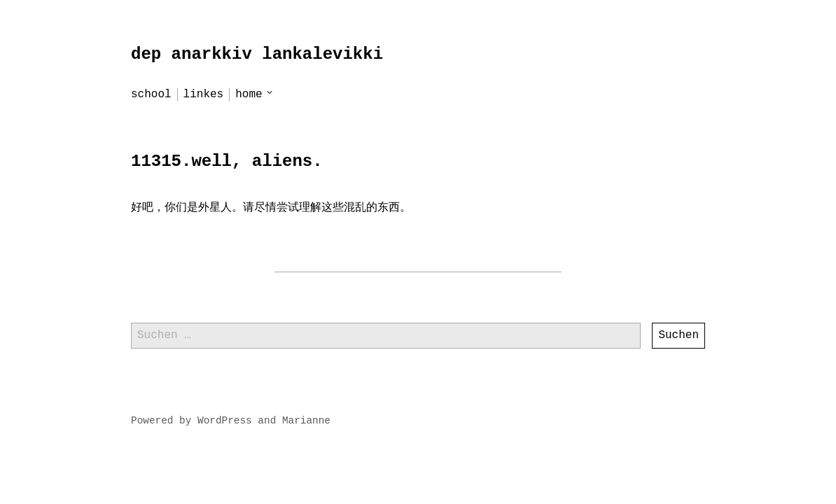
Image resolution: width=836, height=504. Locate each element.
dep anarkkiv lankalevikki (257, 54)
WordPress (225, 421)
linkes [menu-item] (204, 94)
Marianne (306, 421)
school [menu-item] (151, 94)
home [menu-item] (249, 94)
